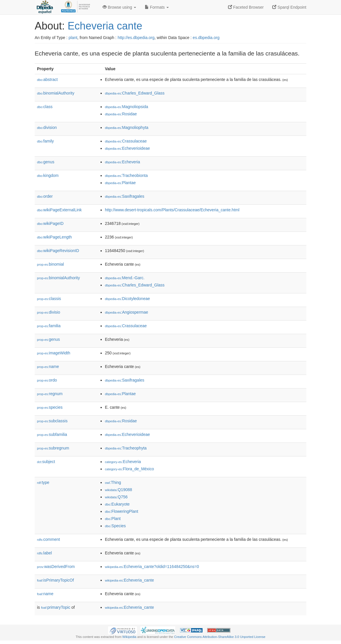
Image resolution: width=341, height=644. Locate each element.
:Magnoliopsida (127, 107)
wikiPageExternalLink (59, 210)
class (45, 107)
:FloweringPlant (122, 511)
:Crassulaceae (126, 141)
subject (46, 462)
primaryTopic (56, 607)
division (47, 127)
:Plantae (120, 183)
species (50, 407)
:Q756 (116, 497)
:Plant (113, 519)
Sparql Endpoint (289, 7)
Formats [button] (157, 7)
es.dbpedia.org (206, 38)
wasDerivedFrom (56, 567)
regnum (50, 394)
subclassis (52, 421)
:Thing (113, 482)
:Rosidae (121, 114)
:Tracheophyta (126, 448)
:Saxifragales (125, 196)
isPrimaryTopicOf (55, 580)
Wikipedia (129, 637)
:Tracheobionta (126, 175)
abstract (47, 79)
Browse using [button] (119, 7)
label (44, 553)
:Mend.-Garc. (125, 278)
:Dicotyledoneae (127, 299)
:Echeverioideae (127, 148)
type (43, 482)
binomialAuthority (56, 93)
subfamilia (52, 434)
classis (49, 299)
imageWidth (54, 353)
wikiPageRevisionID (58, 251)
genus (46, 162)
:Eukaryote (117, 504)
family (45, 141)
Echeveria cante (105, 26)
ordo (47, 380)
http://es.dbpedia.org (136, 38)
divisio (49, 312)
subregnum (53, 448)
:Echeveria (123, 162)
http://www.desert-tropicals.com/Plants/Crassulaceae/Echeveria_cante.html (172, 210)
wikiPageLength (54, 237)
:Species (115, 526)
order (45, 196)
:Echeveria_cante (129, 580)
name (48, 367)
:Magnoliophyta (127, 127)
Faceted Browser (246, 7)
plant (73, 38)
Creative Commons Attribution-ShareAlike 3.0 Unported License (220, 637)
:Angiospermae (127, 312)
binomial (50, 264)
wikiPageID (50, 223)
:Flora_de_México (129, 469)
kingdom (48, 175)
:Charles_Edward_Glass (135, 93)
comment (48, 539)
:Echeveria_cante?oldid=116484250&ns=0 (152, 567)
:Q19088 (118, 490)
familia (49, 326)
